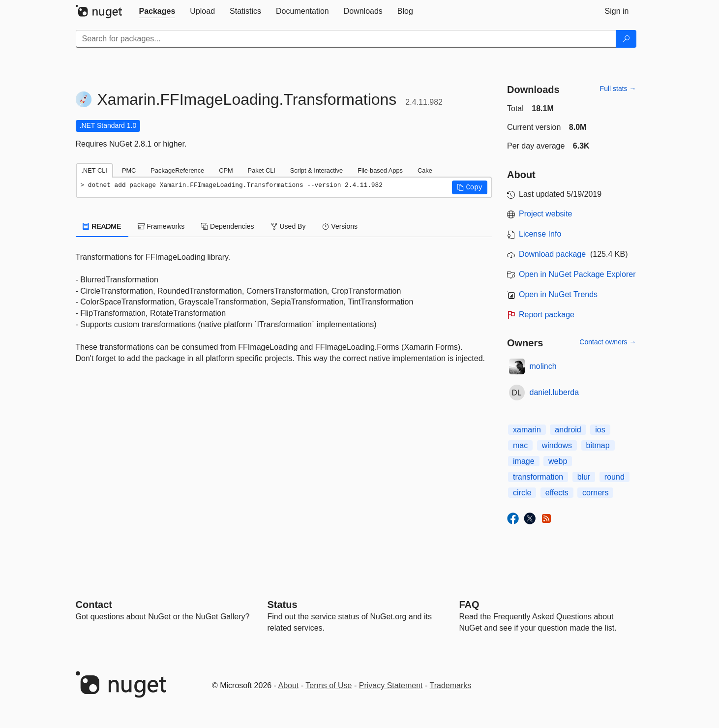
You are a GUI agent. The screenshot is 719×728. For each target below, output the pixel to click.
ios (600, 430)
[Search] (626, 39)
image (524, 461)
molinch (543, 366)
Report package (547, 315)
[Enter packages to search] (346, 39)
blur (584, 477)
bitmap (598, 445)
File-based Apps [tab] (380, 170)
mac (520, 445)
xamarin (527, 430)
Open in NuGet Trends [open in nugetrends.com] (558, 294)
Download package (552, 254)
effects (557, 493)
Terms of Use (329, 685)
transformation (538, 477)
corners (595, 493)
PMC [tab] (129, 170)
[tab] (157, 11)
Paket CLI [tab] (262, 170)
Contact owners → (608, 342)
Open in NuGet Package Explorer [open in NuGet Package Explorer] (577, 274)
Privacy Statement (391, 685)
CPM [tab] (226, 170)
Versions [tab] (340, 226)
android (568, 430)
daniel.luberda (554, 392)
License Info (540, 234)
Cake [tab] (425, 170)
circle (522, 493)
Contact (94, 605)
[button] (470, 187)
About (289, 685)
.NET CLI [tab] (94, 170)
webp (558, 461)
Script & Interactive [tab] (316, 170)
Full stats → (618, 89)
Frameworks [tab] (161, 226)
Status (283, 605)
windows (557, 445)
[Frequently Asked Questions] (469, 605)
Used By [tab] (288, 226)
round (614, 477)
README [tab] (102, 226)
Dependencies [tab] (227, 226)
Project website (546, 214)
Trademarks (451, 685)
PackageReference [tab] (177, 170)
